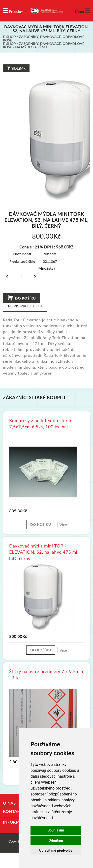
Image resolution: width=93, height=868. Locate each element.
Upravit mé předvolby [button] (56, 850)
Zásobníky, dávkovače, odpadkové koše (44, 38)
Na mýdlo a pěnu (31, 47)
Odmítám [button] (56, 840)
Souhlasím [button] (56, 830)
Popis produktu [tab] (25, 306)
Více (63, 524)
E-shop (9, 37)
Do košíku (21, 298)
